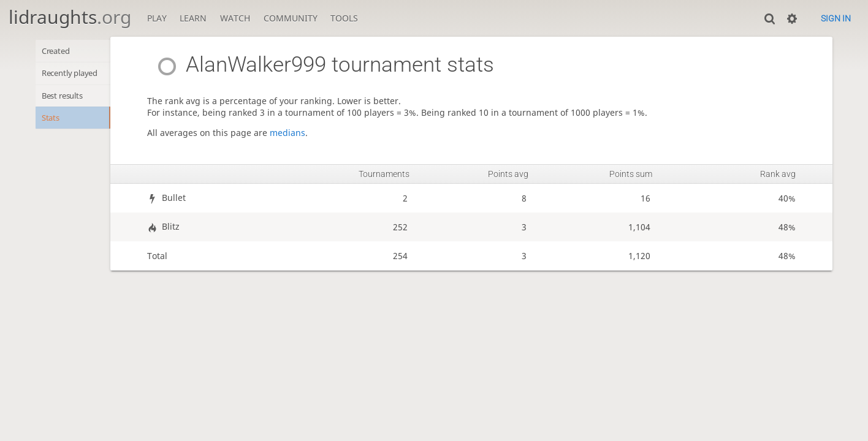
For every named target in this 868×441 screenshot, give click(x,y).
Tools (344, 18)
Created (59, 52)
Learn (193, 18)
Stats (52, 123)
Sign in (836, 18)
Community (291, 18)
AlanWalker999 (251, 65)
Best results (67, 99)
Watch (235, 18)
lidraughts (70, 17)
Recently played (75, 75)
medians (302, 133)
